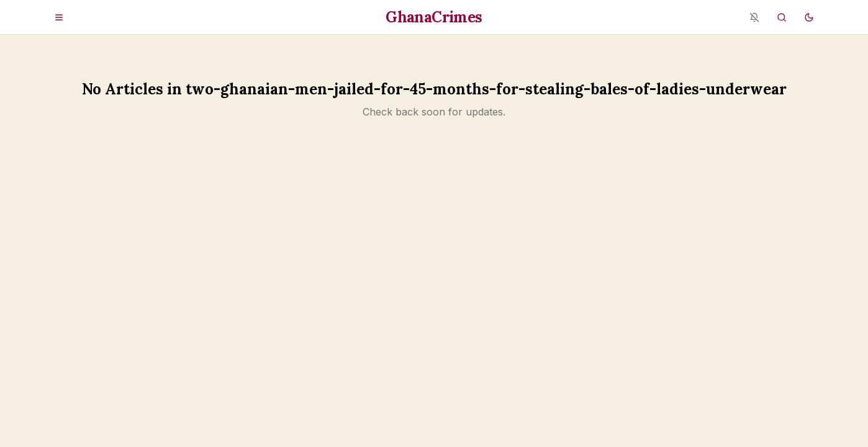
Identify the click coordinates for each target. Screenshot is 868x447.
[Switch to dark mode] (809, 17)
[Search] (782, 17)
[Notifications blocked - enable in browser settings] (754, 17)
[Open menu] (59, 17)
